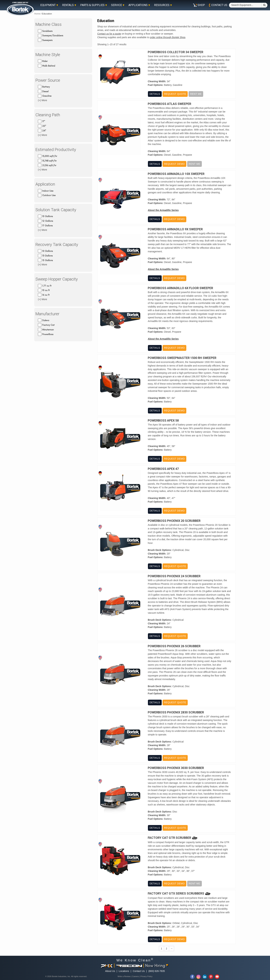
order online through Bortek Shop (168, 37)
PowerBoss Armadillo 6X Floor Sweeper (180, 288)
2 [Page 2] (167, 949)
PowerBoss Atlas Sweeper (169, 104)
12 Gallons (48, 221)
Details (155, 94)
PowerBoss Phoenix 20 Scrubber (174, 521)
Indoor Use (48, 191)
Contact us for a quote (109, 34)
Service (116, 5)
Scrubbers (47, 31)
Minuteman (48, 330)
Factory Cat (48, 325)
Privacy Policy (147, 976)
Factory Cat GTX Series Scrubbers (176, 894)
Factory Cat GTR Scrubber (169, 838)
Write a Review (124, 976)
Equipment (48, 5)
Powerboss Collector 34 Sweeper (175, 52)
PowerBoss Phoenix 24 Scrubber (174, 576)
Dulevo (46, 320)
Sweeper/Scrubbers (53, 36)
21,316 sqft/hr (49, 165)
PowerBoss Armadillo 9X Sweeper (175, 229)
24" (44, 131)
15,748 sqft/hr (49, 161)
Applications (138, 5)
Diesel (45, 91)
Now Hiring (157, 965)
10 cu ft (46, 290)
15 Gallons (48, 260)
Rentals (68, 5)
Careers (136, 976)
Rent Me (196, 94)
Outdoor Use (49, 195)
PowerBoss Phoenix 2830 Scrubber (176, 712)
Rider (45, 61)
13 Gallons (47, 256)
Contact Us (139, 971)
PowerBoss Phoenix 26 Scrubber (174, 646)
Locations (124, 971)
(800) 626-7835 (157, 971)
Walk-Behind (49, 66)
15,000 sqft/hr (50, 156)
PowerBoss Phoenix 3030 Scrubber (176, 768)
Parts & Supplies (92, 5)
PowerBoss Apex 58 (163, 421)
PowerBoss (48, 334)
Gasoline (47, 96)
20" (44, 126)
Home (37, 14)
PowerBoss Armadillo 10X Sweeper (176, 174)
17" (44, 121)
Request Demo (174, 164)
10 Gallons (48, 216)
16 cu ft (46, 295)
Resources (162, 5)
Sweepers (47, 40)
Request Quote (175, 94)
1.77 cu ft (47, 286)
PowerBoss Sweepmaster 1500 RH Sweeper (182, 358)
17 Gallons (47, 226)
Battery (46, 87)
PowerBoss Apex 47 (163, 469)
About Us (110, 971)
